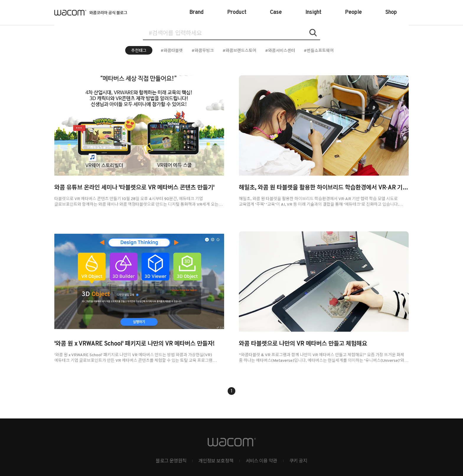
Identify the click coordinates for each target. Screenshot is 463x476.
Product (237, 13)
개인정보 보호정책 (216, 461)
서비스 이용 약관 (261, 461)
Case (276, 13)
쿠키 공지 (298, 461)
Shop (391, 13)
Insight (313, 13)
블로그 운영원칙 (171, 461)
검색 (313, 33)
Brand (196, 13)
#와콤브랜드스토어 (239, 51)
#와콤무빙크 (203, 51)
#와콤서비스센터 (280, 51)
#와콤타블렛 (172, 51)
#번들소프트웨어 (319, 51)
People (353, 13)
